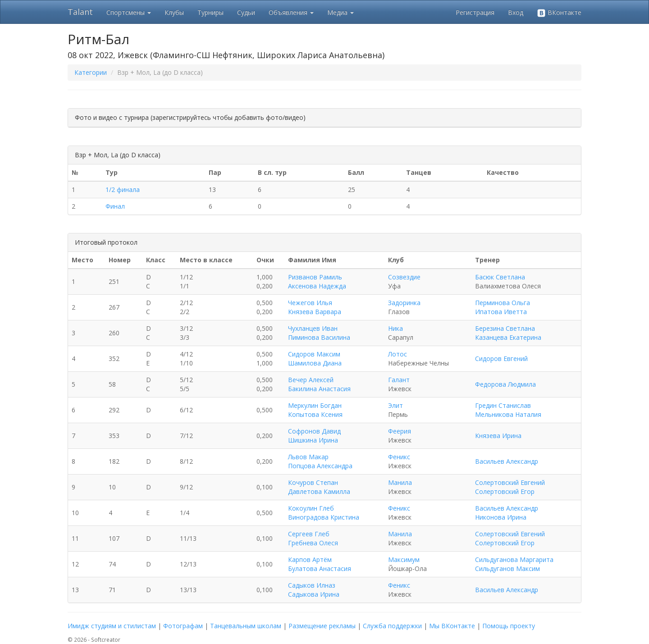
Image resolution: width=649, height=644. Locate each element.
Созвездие (404, 277)
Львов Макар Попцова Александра (320, 461)
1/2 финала (123, 190)
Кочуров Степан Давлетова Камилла (319, 487)
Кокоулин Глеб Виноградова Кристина (324, 513)
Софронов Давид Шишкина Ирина (314, 436)
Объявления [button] (291, 12)
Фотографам (183, 626)
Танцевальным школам (246, 626)
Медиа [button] (340, 12)
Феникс (399, 457)
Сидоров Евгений (501, 359)
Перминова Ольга (503, 303)
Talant (80, 12)
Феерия (400, 431)
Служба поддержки (392, 626)
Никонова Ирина (501, 517)
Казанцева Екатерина (508, 337)
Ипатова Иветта (501, 312)
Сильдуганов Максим (507, 569)
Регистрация (475, 12)
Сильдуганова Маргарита (514, 560)
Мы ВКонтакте (452, 626)
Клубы (174, 12)
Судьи (246, 12)
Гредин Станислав (503, 405)
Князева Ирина (498, 436)
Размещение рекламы (322, 626)
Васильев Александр (507, 461)
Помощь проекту (509, 626)
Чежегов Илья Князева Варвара (315, 307)
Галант (399, 380)
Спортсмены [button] (129, 12)
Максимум (404, 560)
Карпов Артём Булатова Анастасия (320, 564)
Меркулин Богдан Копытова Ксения (315, 410)
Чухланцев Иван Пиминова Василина (319, 333)
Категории (91, 72)
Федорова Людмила (505, 384)
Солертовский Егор (505, 491)
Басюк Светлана (500, 277)
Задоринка (404, 303)
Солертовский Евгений (510, 482)
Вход (516, 12)
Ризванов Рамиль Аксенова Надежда (317, 281)
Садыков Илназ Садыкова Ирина (314, 590)
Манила (400, 482)
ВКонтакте (559, 13)
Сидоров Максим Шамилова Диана (315, 359)
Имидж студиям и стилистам (112, 626)
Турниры (210, 12)
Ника (395, 328)
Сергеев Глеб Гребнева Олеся (313, 538)
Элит (395, 405)
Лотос (398, 354)
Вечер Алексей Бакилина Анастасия (319, 384)
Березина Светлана (505, 328)
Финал (115, 206)
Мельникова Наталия (508, 414)
